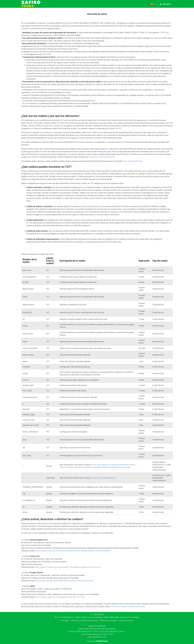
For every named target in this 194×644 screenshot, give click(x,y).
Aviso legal (65, 621)
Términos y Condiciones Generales (84, 621)
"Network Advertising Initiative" (133, 607)
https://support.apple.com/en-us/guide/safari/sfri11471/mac (60, 597)
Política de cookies (126, 621)
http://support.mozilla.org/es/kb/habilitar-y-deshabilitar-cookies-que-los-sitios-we (68, 567)
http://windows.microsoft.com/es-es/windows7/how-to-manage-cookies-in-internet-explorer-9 (73, 551)
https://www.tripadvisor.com (104, 478)
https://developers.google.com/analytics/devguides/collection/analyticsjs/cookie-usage (95, 467)
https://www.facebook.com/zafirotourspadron (97, 629)
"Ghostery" (115, 607)
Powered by (97, 641)
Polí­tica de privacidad (108, 621)
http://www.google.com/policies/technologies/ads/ (113, 465)
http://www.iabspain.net (133, 161)
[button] (153, 4)
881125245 (115, 617)
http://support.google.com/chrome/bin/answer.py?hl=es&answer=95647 (64, 581)
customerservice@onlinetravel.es (102, 157)
